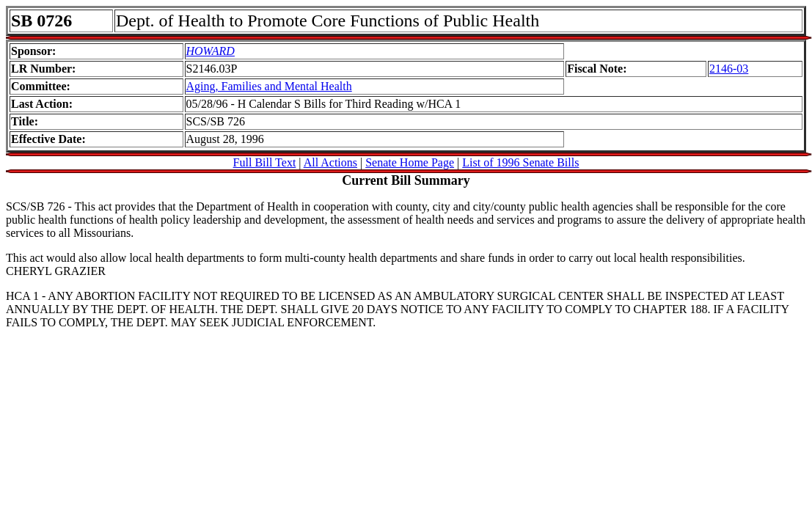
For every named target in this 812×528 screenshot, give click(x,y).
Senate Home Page (410, 162)
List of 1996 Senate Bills (520, 162)
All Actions (330, 162)
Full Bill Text (265, 162)
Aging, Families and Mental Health (269, 86)
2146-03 (729, 69)
